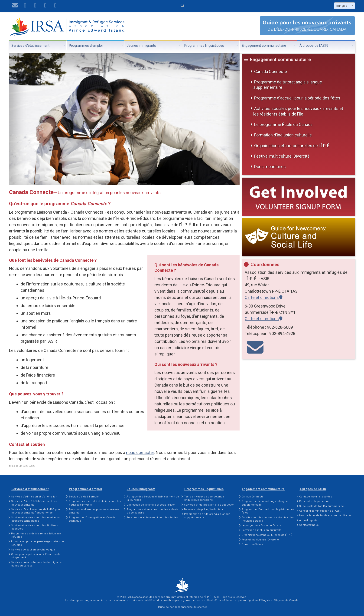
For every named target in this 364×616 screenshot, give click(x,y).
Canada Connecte (271, 71)
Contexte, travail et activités (316, 497)
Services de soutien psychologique (33, 550)
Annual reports (308, 520)
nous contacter (140, 452)
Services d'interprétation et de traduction (209, 505)
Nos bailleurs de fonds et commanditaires (325, 515)
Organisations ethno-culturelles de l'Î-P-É (292, 146)
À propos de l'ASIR (314, 46)
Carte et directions (262, 297)
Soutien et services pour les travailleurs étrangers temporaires (35, 519)
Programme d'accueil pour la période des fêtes (297, 98)
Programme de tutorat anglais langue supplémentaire (288, 85)
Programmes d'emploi (86, 46)
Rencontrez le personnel (315, 501)
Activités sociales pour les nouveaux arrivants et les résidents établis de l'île (298, 111)
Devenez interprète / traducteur (204, 509)
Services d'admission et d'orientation (34, 497)
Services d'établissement (30, 46)
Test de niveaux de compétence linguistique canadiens (204, 498)
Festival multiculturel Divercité (282, 156)
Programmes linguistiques (204, 46)
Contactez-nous (309, 525)
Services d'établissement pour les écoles (152, 518)
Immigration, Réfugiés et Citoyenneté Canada (270, 600)
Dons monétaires (270, 167)
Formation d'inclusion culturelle (283, 135)
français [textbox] (342, 6)
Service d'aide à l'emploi (84, 497)
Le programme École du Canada (283, 124)
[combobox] (344, 6)
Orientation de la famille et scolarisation (151, 505)
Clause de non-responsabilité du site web (182, 607)
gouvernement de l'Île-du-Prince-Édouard (209, 600)
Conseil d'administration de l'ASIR (320, 511)
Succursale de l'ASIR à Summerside (322, 506)
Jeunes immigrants (141, 46)
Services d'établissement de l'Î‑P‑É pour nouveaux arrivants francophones (36, 511)
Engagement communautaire (264, 46)
